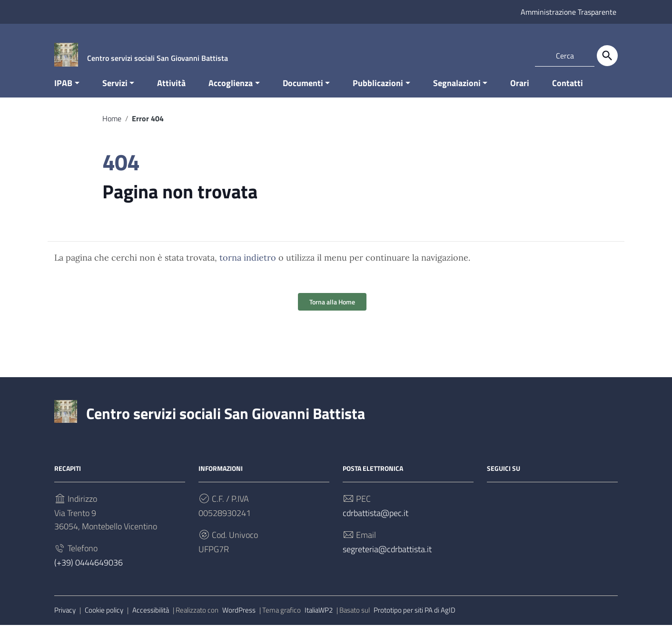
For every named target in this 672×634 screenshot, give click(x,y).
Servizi (115, 92)
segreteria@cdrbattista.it (387, 559)
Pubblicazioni (378, 92)
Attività (171, 92)
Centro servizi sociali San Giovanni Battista (226, 423)
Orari (520, 92)
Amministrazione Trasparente (568, 12)
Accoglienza (231, 92)
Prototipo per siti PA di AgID (415, 619)
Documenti (303, 92)
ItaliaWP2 (319, 619)
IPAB (63, 92)
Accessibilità (151, 619)
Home (112, 127)
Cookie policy (104, 619)
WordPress (239, 619)
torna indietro (248, 267)
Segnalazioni (457, 92)
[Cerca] (607, 56)
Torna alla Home (332, 311)
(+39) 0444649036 (89, 572)
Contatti (568, 92)
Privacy (65, 619)
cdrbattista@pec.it (376, 522)
